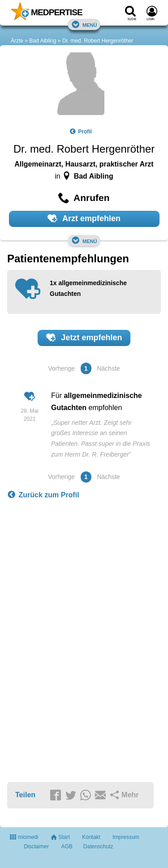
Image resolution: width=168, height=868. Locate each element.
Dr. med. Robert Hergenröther (98, 41)
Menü (84, 24)
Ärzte (17, 41)
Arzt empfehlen (84, 218)
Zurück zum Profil (43, 495)
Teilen (25, 795)
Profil (81, 132)
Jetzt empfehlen (84, 338)
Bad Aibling (43, 41)
